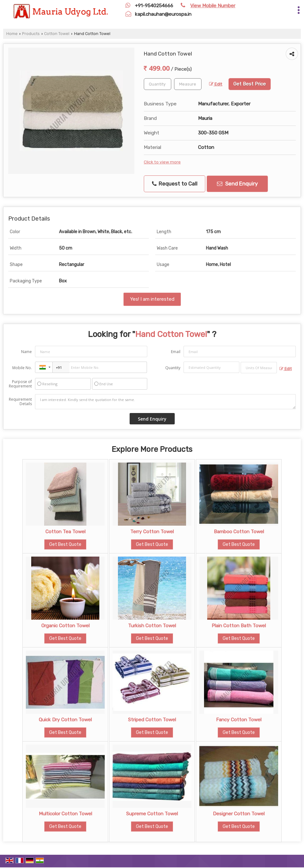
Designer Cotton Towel (239, 814)
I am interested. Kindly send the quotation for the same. (165, 402)
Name (26, 352)
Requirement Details (20, 402)
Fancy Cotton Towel (239, 720)
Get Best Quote (65, 544)
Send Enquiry (237, 184)
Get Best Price (250, 84)
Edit (216, 84)
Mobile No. (22, 368)
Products (31, 34)
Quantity (173, 368)
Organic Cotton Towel (65, 626)
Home (12, 34)
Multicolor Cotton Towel (65, 814)
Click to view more (162, 162)
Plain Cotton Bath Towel (239, 626)
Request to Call (175, 184)
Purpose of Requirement (20, 384)
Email (176, 352)
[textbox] (188, 84)
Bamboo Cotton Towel (239, 532)
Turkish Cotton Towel (152, 626)
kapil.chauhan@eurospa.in (163, 14)
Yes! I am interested (152, 299)
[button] (213, 6)
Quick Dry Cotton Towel (65, 720)
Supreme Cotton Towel (152, 814)
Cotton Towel (57, 34)
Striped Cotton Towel (152, 720)
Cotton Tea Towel (65, 532)
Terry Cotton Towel (152, 532)
